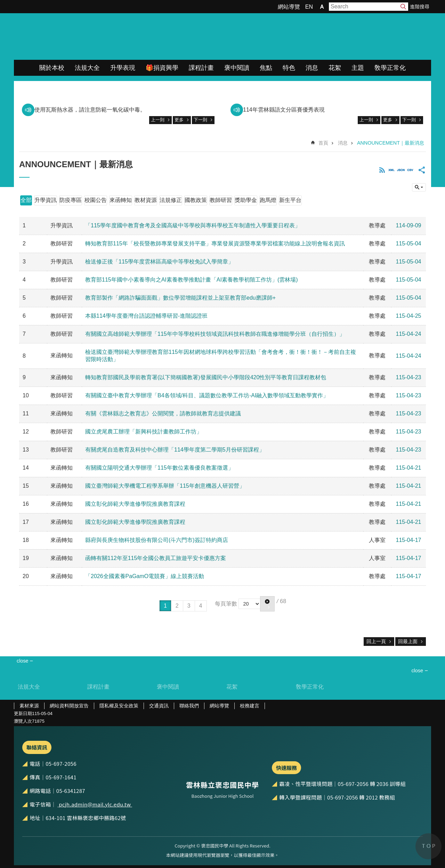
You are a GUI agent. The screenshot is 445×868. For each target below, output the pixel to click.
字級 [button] (322, 7)
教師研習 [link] (221, 200)
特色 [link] (289, 68)
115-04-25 (409, 316)
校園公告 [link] (96, 200)
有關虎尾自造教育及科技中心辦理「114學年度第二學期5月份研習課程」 (175, 450)
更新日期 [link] (23, 713)
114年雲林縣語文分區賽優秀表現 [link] (284, 110)
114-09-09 (409, 225)
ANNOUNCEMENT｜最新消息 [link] (391, 143)
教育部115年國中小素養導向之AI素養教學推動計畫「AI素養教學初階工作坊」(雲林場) (192, 280)
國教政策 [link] (196, 200)
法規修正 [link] (171, 200)
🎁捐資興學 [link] (162, 68)
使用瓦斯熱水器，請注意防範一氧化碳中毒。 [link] (90, 110)
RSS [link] (382, 170)
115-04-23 (409, 377)
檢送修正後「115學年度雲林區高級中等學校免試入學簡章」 (159, 262)
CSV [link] (410, 170)
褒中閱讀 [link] (237, 68)
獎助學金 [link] (246, 200)
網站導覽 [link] (289, 7)
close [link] (23, 661)
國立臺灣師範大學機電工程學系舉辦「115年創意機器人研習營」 (165, 486)
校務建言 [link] (250, 706)
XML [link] (391, 170)
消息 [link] (312, 68)
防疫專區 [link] (71, 200)
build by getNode (419, 187)
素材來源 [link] (29, 706)
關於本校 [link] (52, 68)
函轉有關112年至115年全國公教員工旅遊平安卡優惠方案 (156, 558)
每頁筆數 (226, 603)
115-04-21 (409, 468)
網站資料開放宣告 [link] (69, 706)
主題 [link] (358, 68)
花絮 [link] (335, 68)
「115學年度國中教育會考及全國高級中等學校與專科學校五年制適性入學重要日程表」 (193, 225)
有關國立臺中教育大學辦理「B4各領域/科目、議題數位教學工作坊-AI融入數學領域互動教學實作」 (207, 395)
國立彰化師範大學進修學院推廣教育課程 (135, 504)
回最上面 (408, 641)
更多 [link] (179, 120)
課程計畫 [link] (201, 68)
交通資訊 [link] (159, 706)
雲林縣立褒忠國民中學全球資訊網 (87, 36)
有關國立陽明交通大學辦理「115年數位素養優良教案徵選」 (159, 468)
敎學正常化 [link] (390, 68)
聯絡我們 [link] (189, 706)
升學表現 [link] (123, 68)
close (417, 671)
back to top (428, 846)
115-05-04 (409, 244)
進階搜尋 (420, 7)
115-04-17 (409, 540)
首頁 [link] (323, 143)
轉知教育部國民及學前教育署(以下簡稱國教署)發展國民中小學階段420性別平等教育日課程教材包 (206, 377)
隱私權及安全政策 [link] (119, 706)
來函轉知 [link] (121, 200)
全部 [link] (26, 200)
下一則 (200, 120)
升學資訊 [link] (46, 200)
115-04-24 (409, 334)
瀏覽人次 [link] (23, 721)
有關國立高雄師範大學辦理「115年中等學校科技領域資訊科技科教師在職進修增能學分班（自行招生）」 (215, 334)
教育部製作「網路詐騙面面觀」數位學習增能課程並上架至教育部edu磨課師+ (180, 298)
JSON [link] (401, 170)
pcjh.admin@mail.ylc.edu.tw (95, 804)
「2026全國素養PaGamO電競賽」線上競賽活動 (145, 576)
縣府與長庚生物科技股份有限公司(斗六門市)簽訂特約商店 (157, 540)
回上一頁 (376, 641)
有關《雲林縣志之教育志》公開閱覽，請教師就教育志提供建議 (163, 413)
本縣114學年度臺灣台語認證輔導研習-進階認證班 (146, 316)
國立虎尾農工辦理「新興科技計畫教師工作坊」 (144, 432)
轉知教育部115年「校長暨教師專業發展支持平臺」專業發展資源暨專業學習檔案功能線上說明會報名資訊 (215, 244)
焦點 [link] (266, 68)
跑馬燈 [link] (268, 200)
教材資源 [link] (146, 200)
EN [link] (309, 7)
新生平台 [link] (290, 200)
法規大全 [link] (87, 68)
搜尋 (403, 7)
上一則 (158, 120)
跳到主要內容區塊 (4, 4)
